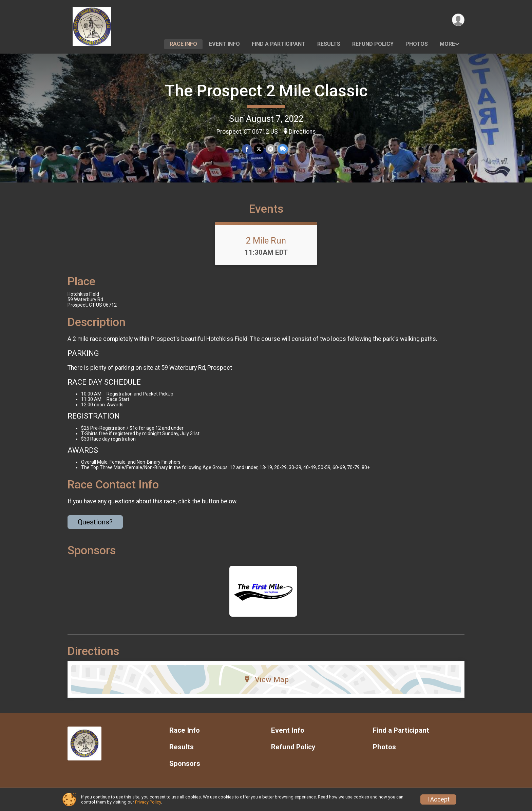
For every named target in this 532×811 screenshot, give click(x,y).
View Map (266, 679)
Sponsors (185, 764)
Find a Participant (279, 44)
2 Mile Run (266, 240)
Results (329, 44)
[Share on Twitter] (259, 149)
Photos (417, 44)
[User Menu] (458, 20)
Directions (302, 132)
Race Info (183, 44)
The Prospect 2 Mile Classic (266, 91)
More (447, 44)
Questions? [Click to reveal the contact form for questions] (95, 522)
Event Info (224, 44)
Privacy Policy (148, 802)
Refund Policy (373, 44)
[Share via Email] (271, 149)
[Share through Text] (283, 149)
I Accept (438, 799)
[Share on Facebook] (247, 149)
